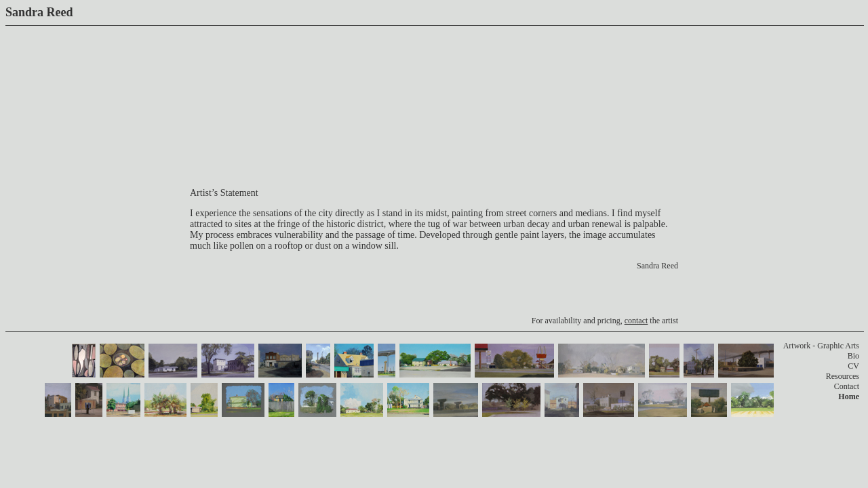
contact (636, 321)
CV (853, 366)
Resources (843, 376)
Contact (847, 386)
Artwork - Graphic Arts (821, 346)
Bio (853, 356)
